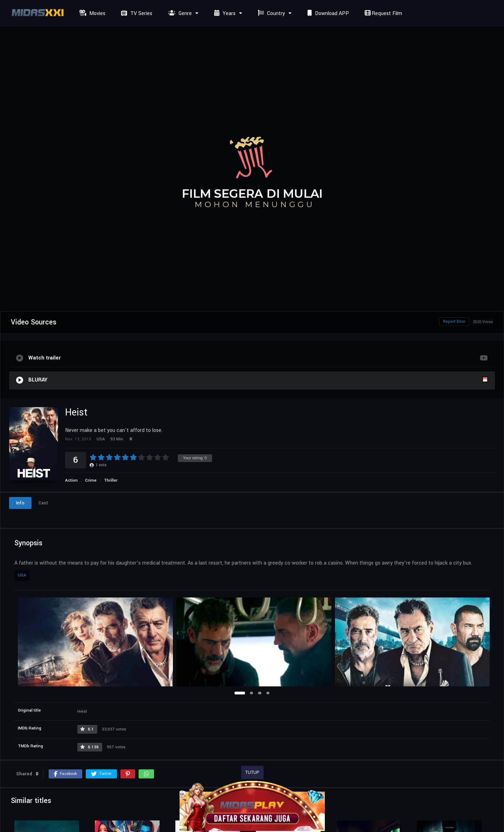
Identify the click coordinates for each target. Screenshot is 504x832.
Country (271, 13)
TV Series (136, 13)
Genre (179, 13)
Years (224, 13)
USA (22, 575)
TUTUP (252, 772)
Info (20, 503)
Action (71, 480)
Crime (91, 480)
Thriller (111, 480)
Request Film (383, 13)
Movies (92, 13)
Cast (43, 503)
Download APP (327, 13)
